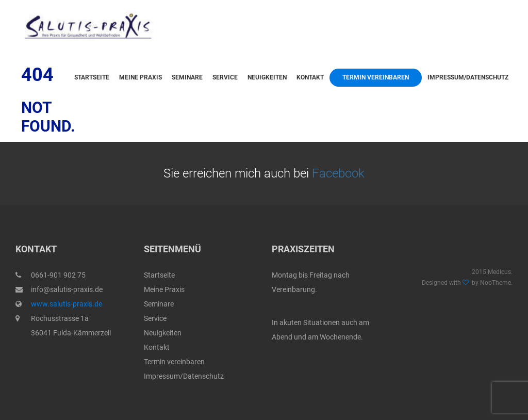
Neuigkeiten (267, 77)
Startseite (92, 77)
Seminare (187, 77)
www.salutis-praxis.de (67, 304)
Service (225, 77)
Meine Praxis (141, 77)
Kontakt (310, 77)
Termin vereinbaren (376, 77)
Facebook (338, 173)
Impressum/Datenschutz (468, 77)
